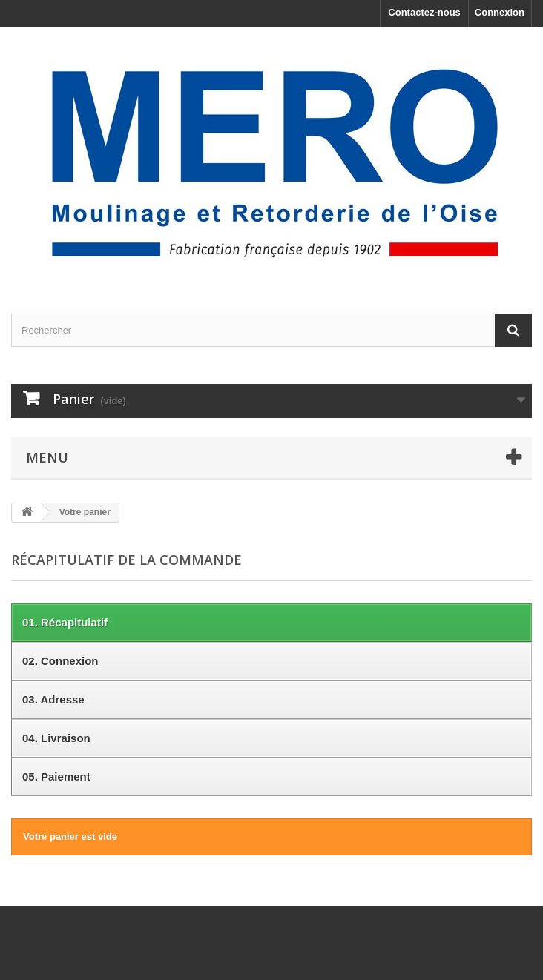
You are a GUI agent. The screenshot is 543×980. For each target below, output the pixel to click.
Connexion (500, 12)
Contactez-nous (424, 12)
